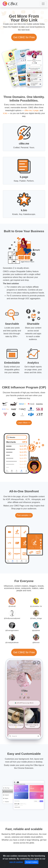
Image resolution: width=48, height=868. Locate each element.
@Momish (36, 643)
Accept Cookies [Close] (32, 862)
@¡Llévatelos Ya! (36, 606)
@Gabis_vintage (36, 618)
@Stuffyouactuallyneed (12, 618)
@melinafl (12, 606)
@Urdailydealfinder (12, 643)
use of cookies (16, 862)
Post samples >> (24, 515)
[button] (43, 4)
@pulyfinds (36, 630)
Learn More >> (24, 423)
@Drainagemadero (12, 630)
